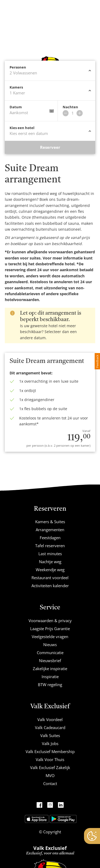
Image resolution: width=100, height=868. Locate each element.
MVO (50, 775)
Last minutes (50, 554)
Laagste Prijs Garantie (50, 629)
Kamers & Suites (50, 522)
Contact (50, 783)
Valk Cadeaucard (50, 727)
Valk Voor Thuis (50, 759)
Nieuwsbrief (50, 661)
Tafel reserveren (50, 546)
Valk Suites (50, 735)
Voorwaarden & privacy (50, 621)
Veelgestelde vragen (50, 637)
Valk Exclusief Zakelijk (50, 767)
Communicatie (50, 653)
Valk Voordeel (50, 719)
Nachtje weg (50, 562)
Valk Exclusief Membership (50, 751)
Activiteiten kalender (50, 586)
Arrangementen (50, 530)
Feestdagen (50, 538)
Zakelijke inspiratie (50, 669)
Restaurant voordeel (50, 578)
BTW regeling (50, 685)
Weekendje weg (50, 570)
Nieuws (50, 645)
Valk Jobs (50, 743)
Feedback (97, 361)
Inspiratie (50, 677)
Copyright (52, 832)
